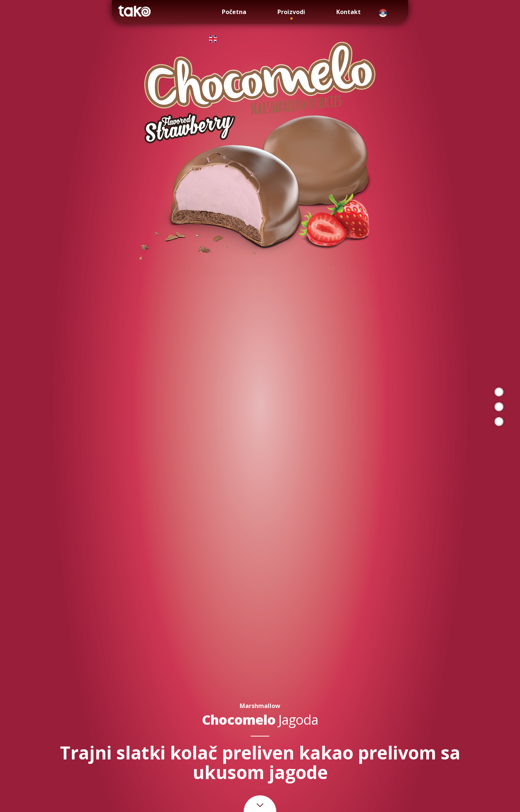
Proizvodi (291, 12)
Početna (234, 12)
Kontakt (349, 12)
